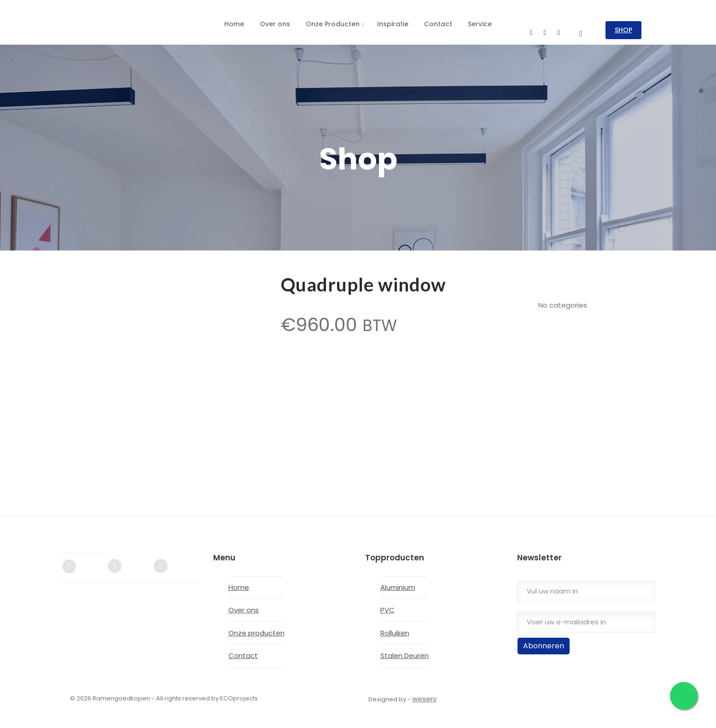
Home (239, 582)
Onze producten (256, 628)
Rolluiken (395, 628)
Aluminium (398, 582)
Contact (243, 651)
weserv (424, 694)
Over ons (244, 605)
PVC (387, 605)
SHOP (626, 25)
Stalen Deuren (405, 651)
